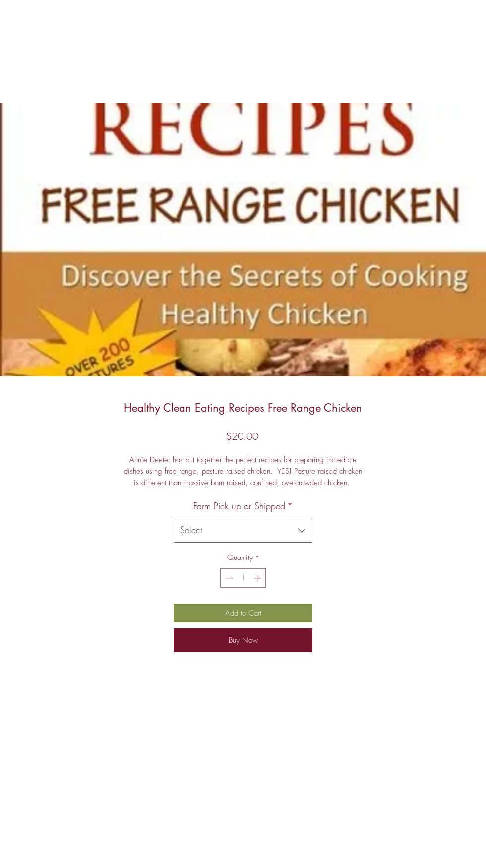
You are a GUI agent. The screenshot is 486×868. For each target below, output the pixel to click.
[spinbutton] (243, 578)
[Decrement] (228, 578)
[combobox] (243, 530)
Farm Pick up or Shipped (243, 506)
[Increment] (258, 578)
